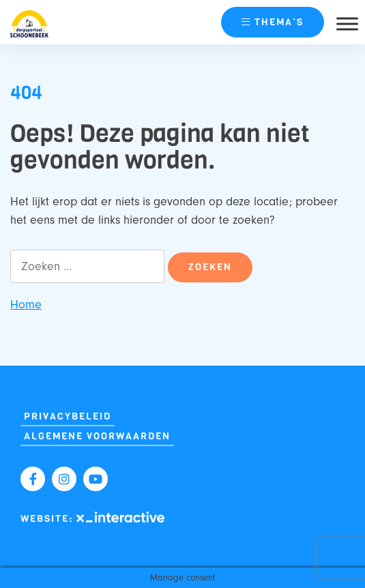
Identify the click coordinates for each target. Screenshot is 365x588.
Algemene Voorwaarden (97, 436)
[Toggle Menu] (347, 24)
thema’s (273, 22)
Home (26, 305)
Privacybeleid (68, 416)
